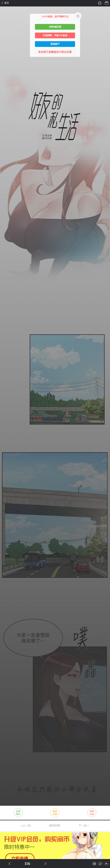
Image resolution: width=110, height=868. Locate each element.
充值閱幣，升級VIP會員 (55, 35)
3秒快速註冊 (55, 27)
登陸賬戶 (55, 44)
